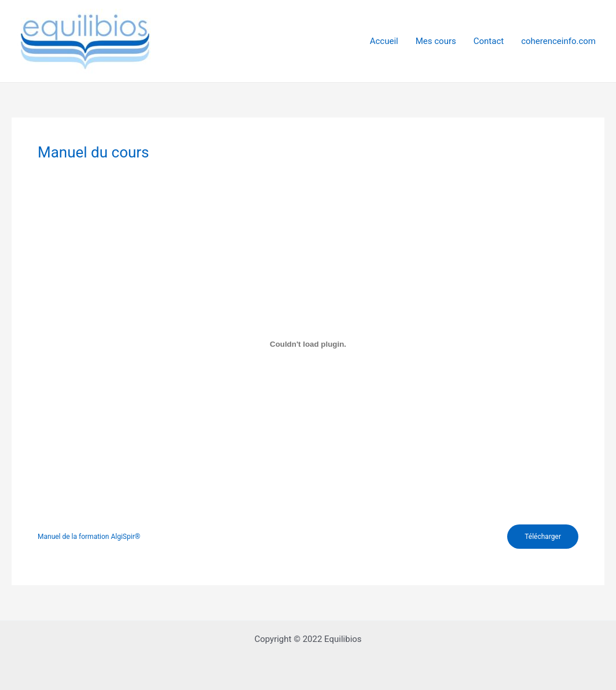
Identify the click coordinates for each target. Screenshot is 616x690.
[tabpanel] (308, 359)
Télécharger (543, 537)
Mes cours (436, 41)
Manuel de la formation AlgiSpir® (89, 537)
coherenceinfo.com (558, 41)
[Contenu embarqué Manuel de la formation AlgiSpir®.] (308, 344)
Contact (489, 41)
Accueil (384, 41)
